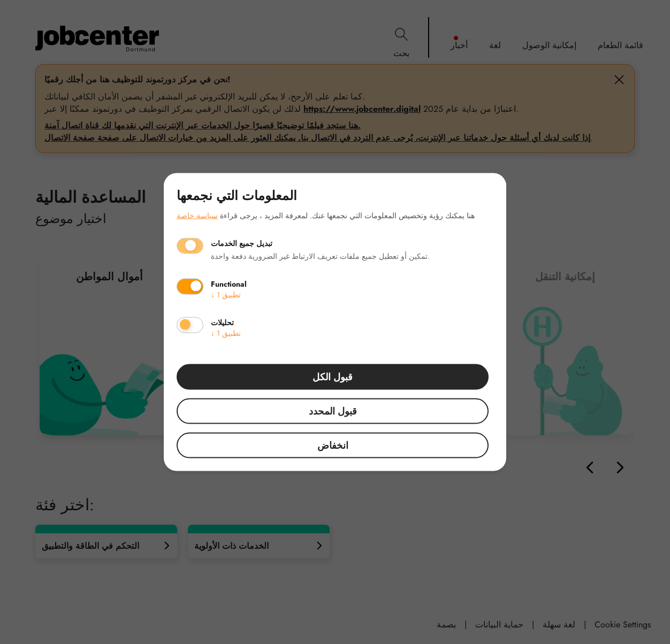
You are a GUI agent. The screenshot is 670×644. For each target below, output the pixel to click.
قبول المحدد (333, 411)
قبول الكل (333, 377)
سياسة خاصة (197, 215)
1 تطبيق (226, 294)
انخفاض (333, 445)
